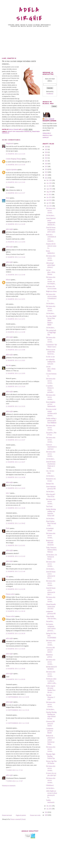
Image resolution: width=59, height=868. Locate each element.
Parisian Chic (50, 484)
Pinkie (8, 528)
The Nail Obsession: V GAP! (51, 697)
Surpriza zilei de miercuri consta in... (51, 246)
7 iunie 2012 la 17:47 (14, 781)
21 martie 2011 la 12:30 (16, 224)
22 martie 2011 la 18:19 (16, 611)
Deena (8, 198)
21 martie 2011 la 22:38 (16, 589)
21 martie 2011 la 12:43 (16, 242)
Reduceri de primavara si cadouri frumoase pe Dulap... (50, 740)
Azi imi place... (50, 215)
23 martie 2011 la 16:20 (16, 649)
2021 (46, 161)
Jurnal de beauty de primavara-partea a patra (51, 230)
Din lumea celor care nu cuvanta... (51, 210)
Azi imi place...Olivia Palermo (51, 272)
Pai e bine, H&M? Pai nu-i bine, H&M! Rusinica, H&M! (51, 320)
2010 (46, 812)
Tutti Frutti (49, 506)
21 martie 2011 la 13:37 (16, 440)
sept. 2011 (50, 189)
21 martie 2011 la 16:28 (16, 508)
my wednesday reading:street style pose (51, 362)
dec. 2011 (49, 180)
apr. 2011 (49, 203)
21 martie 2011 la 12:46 (16, 275)
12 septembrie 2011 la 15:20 (17, 723)
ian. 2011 (49, 809)
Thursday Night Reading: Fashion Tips (51, 756)
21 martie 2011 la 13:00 (16, 350)
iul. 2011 (49, 194)
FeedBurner (50, 94)
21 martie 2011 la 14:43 (16, 488)
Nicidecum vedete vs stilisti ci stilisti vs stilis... (51, 681)
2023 (46, 155)
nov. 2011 (49, 183)
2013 (46, 172)
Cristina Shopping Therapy (14, 159)
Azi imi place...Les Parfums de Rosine (51, 557)
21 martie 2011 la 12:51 (16, 299)
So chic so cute (50, 357)
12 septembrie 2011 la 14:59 (17, 697)
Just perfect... (50, 621)
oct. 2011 (49, 186)
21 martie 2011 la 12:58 (16, 332)
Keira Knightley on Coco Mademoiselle (51, 404)
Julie (7, 577)
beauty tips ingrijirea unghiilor (19, 132)
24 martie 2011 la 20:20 (16, 679)
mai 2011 (49, 200)
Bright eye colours (51, 291)
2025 (46, 149)
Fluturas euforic (10, 594)
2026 (46, 147)
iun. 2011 (49, 197)
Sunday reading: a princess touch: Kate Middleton (51, 421)
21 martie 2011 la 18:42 (16, 523)
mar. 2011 (49, 206)
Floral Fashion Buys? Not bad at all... (51, 523)
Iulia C (8, 493)
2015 (46, 166)
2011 (46, 178)
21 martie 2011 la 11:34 (16, 165)
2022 (46, 158)
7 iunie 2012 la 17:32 (14, 770)
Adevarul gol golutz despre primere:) (51, 265)
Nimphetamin (10, 143)
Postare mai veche (35, 815)
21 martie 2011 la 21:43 (16, 556)
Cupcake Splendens (12, 170)
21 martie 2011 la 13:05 (16, 373)
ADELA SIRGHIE (30, 14)
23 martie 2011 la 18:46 (16, 669)
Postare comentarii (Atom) (18, 819)
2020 (46, 164)
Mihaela (8, 280)
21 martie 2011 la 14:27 (16, 462)
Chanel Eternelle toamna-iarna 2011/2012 (51, 606)
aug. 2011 (49, 192)
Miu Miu (8, 365)
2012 (46, 175)
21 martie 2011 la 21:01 (16, 545)
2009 (46, 815)
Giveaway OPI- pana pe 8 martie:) (51, 650)
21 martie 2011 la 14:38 (16, 477)
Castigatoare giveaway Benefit (50, 731)
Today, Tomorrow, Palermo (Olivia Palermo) (51, 550)
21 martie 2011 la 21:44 (16, 571)
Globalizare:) (50, 785)
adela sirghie (10, 229)
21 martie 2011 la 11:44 (16, 182)
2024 (46, 152)
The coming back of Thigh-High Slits (51, 333)
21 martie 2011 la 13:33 (16, 406)
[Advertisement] (30, 43)
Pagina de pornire (21, 815)
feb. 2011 (49, 806)
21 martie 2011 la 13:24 (16, 386)
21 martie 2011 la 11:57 (16, 193)
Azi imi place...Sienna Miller (51, 369)
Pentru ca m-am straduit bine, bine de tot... (51, 352)
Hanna (8, 187)
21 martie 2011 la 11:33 (16, 154)
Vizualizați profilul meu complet (47, 135)
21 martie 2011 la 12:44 (16, 257)
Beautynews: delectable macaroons (50, 543)
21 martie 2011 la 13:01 (16, 360)
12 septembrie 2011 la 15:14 (17, 710)
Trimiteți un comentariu (9, 786)
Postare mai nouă (7, 815)
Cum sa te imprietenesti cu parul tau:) (51, 447)
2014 (46, 169)
